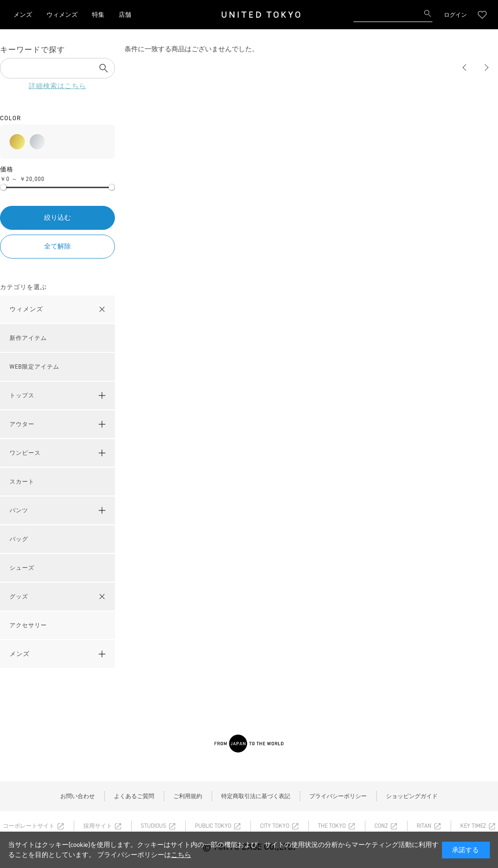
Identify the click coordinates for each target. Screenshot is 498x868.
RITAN (424, 826)
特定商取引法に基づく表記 (256, 796)
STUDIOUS (153, 826)
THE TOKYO (332, 826)
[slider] (3, 187)
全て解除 (57, 246)
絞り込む (57, 218)
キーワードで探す (33, 50)
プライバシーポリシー (338, 796)
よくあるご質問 (134, 796)
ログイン (455, 15)
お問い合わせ (78, 796)
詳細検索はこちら (57, 86)
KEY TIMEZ (473, 826)
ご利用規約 (188, 796)
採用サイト (98, 826)
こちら (181, 855)
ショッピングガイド (412, 796)
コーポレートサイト (29, 826)
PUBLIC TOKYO (213, 826)
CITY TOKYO (275, 826)
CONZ (381, 826)
